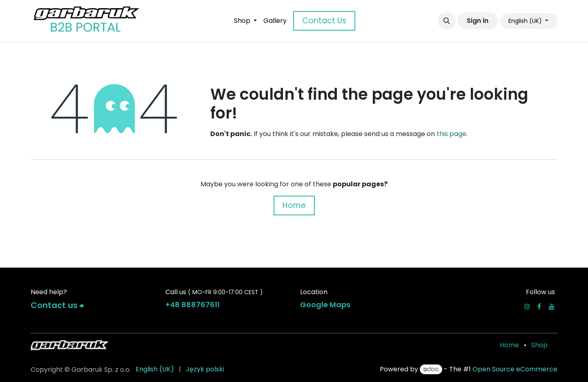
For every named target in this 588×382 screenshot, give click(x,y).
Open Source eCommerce (515, 369)
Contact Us (324, 21)
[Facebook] (539, 306)
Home (294, 205)
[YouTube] (552, 306)
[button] (447, 21)
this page (451, 134)
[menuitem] (245, 21)
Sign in (478, 21)
